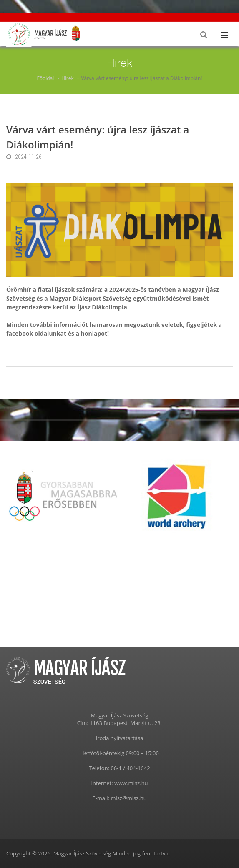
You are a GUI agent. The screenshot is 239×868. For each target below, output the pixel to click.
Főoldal (46, 78)
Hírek (68, 78)
